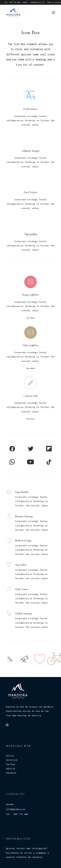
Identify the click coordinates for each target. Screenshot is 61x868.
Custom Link (30, 396)
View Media (31, 318)
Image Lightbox (30, 295)
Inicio (10, 756)
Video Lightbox (31, 345)
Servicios (12, 760)
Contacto (11, 773)
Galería (10, 769)
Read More (30, 419)
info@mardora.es (37, 2)
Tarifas (10, 764)
